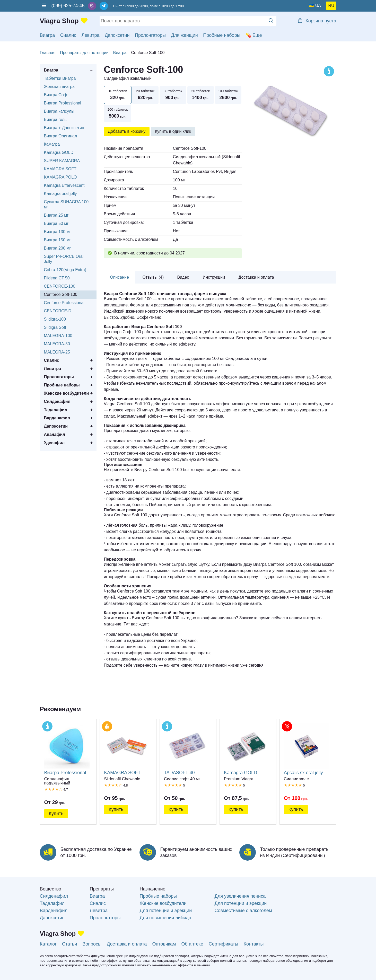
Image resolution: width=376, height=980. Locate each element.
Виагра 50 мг (56, 223)
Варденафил (57, 418)
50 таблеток (201, 95)
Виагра (47, 35)
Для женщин (185, 35)
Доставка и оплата (256, 277)
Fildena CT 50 (57, 278)
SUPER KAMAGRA (62, 161)
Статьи (69, 944)
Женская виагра (59, 87)
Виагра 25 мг (56, 215)
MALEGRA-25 (57, 352)
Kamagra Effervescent (64, 185)
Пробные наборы (222, 35)
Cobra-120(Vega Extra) (65, 270)
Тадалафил (56, 410)
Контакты (254, 944)
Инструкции (214, 277)
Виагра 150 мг (58, 240)
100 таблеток (228, 95)
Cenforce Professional (64, 303)
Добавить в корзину (127, 131)
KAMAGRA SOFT (60, 169)
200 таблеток (117, 114)
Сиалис (68, 35)
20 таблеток (145, 95)
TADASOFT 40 (187, 749)
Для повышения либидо (165, 918)
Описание (119, 277)
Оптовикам (164, 944)
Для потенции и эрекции (166, 911)
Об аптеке (192, 944)
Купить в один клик (173, 131)
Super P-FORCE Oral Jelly (64, 259)
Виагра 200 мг (58, 248)
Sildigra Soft (55, 327)
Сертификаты (224, 944)
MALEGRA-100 (58, 336)
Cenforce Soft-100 (61, 294)
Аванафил (55, 434)
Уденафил (54, 443)
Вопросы (92, 944)
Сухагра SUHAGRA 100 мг (66, 204)
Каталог (48, 944)
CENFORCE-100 (60, 286)
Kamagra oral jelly (60, 194)
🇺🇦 (311, 6)
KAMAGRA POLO (60, 177)
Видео (183, 277)
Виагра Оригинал (61, 136)
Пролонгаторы (150, 35)
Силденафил (57, 401)
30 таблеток (173, 95)
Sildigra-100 (55, 319)
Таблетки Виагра (60, 78)
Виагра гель (55, 120)
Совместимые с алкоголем (243, 911)
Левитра (91, 35)
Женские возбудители (67, 393)
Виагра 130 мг (58, 232)
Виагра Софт (56, 95)
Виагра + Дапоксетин (64, 128)
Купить (56, 814)
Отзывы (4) (153, 277)
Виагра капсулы (59, 111)
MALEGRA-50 (57, 344)
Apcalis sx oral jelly (307, 749)
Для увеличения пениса (240, 896)
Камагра (52, 144)
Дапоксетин (117, 35)
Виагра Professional (63, 103)
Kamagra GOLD (59, 152)
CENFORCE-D (58, 311)
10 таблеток (117, 95)
